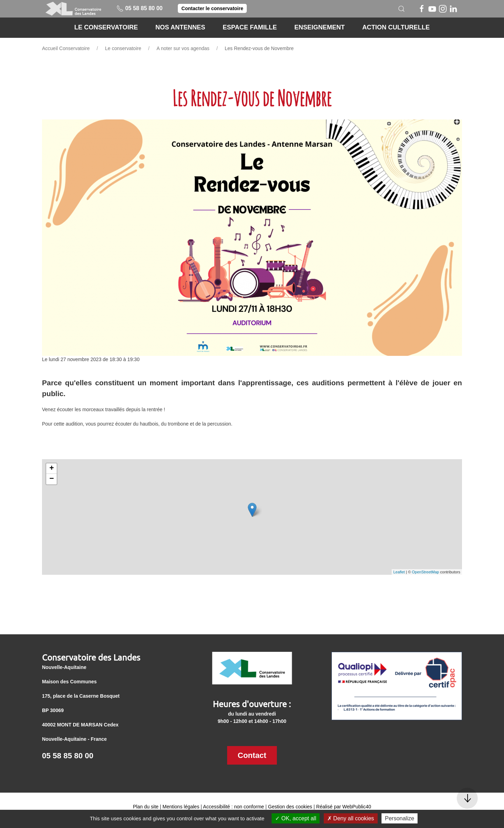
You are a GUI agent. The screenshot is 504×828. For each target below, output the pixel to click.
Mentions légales (181, 807)
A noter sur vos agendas (183, 48)
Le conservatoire (123, 48)
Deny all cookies (351, 818)
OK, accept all (296, 818)
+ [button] (52, 469)
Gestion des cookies (290, 807)
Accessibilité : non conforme (233, 807)
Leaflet (399, 572)
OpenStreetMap (426, 572)
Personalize (400, 818)
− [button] (52, 479)
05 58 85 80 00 (139, 8)
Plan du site (146, 807)
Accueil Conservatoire (66, 48)
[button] (401, 9)
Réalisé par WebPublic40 (344, 807)
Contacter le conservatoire (212, 8)
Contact (252, 755)
